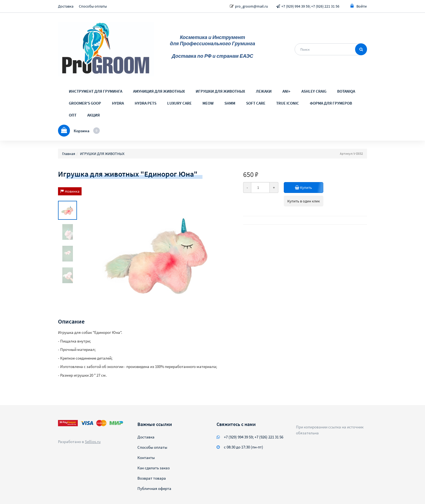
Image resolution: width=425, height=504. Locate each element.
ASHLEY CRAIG (314, 91)
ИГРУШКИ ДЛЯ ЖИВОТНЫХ (220, 91)
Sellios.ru (93, 442)
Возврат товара (152, 478)
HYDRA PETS (146, 103)
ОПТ (73, 115)
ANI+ (286, 91)
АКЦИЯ (94, 115)
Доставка (66, 6)
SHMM (230, 103)
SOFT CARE (256, 103)
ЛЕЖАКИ (264, 91)
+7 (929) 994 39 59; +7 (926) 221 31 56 (310, 6)
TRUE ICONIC (288, 103)
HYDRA (118, 103)
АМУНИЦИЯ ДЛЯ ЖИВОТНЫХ (159, 91)
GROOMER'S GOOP (85, 103)
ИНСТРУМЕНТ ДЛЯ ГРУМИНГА (96, 91)
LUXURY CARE (179, 103)
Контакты (146, 458)
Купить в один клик (304, 201)
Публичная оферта (154, 488)
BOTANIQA (346, 91)
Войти (359, 6)
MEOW (208, 103)
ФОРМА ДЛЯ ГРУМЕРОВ (331, 103)
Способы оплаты (93, 6)
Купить (304, 188)
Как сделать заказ (154, 468)
